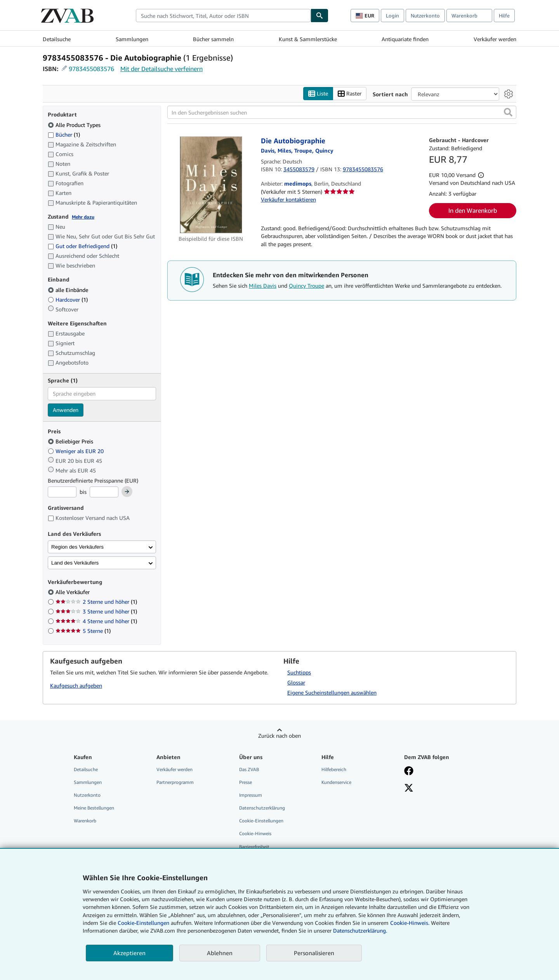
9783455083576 (91, 69)
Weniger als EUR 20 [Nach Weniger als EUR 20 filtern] (76, 451)
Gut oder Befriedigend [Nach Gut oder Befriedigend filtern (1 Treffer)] (82, 246)
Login (392, 16)
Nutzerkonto (425, 16)
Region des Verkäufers (77, 547)
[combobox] (223, 16)
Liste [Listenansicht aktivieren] (318, 94)
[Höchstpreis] (104, 492)
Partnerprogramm (175, 782)
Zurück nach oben (279, 736)
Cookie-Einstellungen (143, 923)
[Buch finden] (319, 16)
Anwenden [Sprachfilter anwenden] (66, 410)
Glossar (296, 682)
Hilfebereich (334, 769)
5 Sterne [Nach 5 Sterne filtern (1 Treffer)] (83, 631)
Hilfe (504, 16)
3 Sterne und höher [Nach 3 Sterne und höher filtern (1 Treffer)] (96, 611)
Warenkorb (85, 821)
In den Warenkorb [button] (473, 210)
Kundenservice (336, 782)
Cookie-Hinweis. (410, 923)
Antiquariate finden (405, 39)
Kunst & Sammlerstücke (308, 39)
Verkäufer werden (495, 39)
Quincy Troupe (306, 286)
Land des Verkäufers (75, 563)
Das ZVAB (249, 769)
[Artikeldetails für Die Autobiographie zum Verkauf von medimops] (211, 185)
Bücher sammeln (213, 39)
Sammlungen (132, 39)
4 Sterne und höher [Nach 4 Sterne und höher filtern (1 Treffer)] (96, 621)
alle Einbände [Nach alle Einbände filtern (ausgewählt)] (69, 290)
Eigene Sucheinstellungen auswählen (332, 692)
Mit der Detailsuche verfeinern (161, 69)
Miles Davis (263, 286)
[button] (508, 112)
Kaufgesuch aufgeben (76, 685)
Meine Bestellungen (94, 808)
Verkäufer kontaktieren (288, 199)
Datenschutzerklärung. (360, 930)
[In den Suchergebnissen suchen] (342, 112)
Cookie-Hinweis (255, 833)
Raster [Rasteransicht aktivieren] (350, 94)
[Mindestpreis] (62, 492)
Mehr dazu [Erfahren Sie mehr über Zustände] (83, 217)
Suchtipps (299, 672)
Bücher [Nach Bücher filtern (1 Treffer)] (64, 134)
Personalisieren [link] (314, 953)
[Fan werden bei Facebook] (409, 771)
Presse (246, 782)
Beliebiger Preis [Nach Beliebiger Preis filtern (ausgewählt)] (71, 441)
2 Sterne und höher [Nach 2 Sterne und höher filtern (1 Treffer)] (96, 602)
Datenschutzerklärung (262, 808)
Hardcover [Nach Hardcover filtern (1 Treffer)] (68, 300)
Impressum (251, 795)
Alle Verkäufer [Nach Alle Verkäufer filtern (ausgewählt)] (73, 592)
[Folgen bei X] (409, 789)
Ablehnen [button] (220, 953)
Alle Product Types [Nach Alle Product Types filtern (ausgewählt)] (75, 125)
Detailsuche (57, 39)
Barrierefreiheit (254, 847)
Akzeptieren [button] (129, 953)
